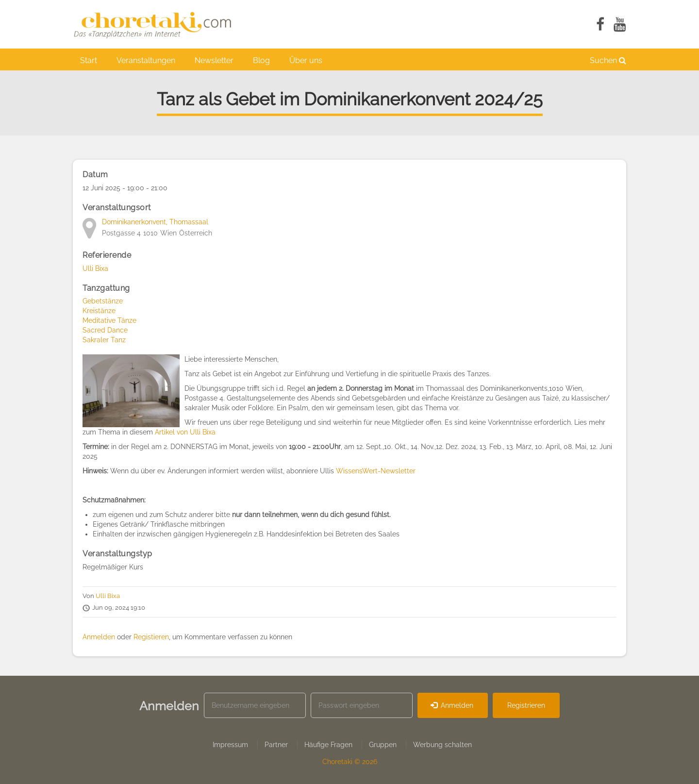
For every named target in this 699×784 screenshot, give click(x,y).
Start (89, 60)
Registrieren (526, 705)
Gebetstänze (103, 301)
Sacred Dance (105, 330)
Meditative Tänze (109, 320)
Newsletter (214, 60)
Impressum (230, 745)
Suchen (608, 60)
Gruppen (383, 745)
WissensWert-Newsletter (376, 471)
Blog (261, 60)
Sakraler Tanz (104, 340)
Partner (276, 745)
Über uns (306, 60)
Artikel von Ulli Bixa (185, 432)
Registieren (151, 637)
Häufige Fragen (328, 745)
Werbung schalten (442, 745)
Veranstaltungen (146, 60)
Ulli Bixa (95, 268)
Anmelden (99, 637)
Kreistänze (99, 311)
